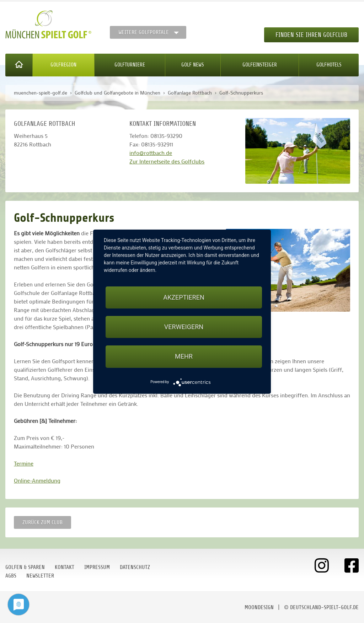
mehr (184, 356)
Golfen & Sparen (25, 567)
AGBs (11, 576)
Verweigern (184, 327)
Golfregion (63, 65)
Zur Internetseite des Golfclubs (167, 161)
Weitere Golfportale (144, 32)
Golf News (193, 65)
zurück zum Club (42, 522)
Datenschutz (135, 567)
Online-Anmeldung (37, 480)
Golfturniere (130, 65)
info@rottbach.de (151, 153)
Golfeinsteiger (260, 65)
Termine (24, 463)
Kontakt (65, 567)
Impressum (97, 567)
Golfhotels (329, 65)
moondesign (259, 607)
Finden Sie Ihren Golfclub (311, 35)
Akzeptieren (184, 297)
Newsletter (40, 576)
